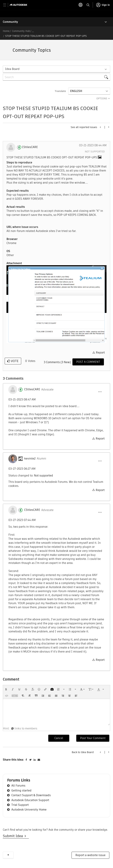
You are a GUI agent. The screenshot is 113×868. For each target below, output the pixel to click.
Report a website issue (90, 855)
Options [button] (102, 98)
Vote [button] (14, 361)
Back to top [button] (8, 855)
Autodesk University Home (29, 810)
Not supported (95, 152)
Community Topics (32, 50)
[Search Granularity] (56, 69)
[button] (56, 304)
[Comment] (88, 362)
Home (6, 31)
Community (10, 22)
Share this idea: (13, 760)
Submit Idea (14, 836)
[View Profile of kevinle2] (30, 459)
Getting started (21, 790)
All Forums (18, 786)
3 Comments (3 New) (57, 362)
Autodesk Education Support (30, 800)
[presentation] (6, 689)
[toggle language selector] (81, 5)
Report (100, 353)
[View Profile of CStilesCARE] (30, 147)
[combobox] (56, 77)
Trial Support (20, 805)
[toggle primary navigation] (7, 5)
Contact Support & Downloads (31, 795)
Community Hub (21, 31)
